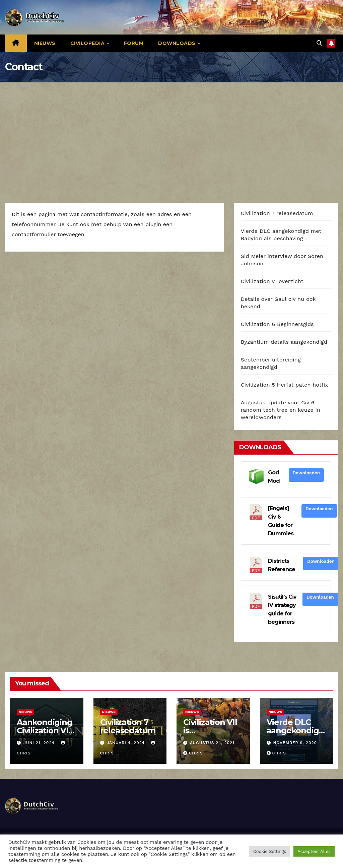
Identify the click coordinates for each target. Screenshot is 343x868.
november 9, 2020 (295, 743)
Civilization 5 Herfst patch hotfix (285, 385)
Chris (193, 753)
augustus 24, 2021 (212, 743)
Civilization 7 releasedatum (277, 213)
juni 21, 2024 (40, 743)
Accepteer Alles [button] (314, 851)
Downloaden (306, 473)
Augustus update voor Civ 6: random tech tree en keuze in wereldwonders (281, 410)
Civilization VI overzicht (272, 281)
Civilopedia (88, 43)
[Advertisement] (171, 132)
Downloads (178, 43)
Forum (134, 43)
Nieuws (45, 43)
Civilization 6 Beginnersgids (277, 324)
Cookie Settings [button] (270, 851)
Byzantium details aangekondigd (284, 342)
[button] (319, 43)
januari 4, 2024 (126, 743)
